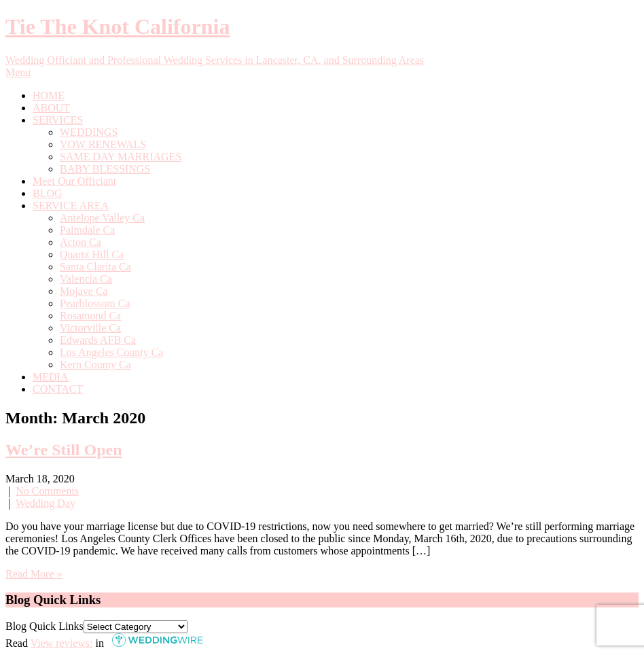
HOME (49, 95)
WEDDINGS (89, 132)
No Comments (47, 491)
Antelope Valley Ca (102, 218)
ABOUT (51, 108)
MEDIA (50, 377)
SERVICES (58, 120)
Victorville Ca (90, 328)
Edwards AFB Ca (98, 340)
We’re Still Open (64, 450)
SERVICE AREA (71, 206)
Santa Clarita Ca (95, 267)
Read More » (34, 574)
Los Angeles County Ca (111, 352)
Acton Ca (80, 242)
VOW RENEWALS (103, 144)
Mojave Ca (84, 291)
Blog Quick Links (44, 626)
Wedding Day (46, 503)
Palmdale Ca (87, 230)
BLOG (48, 193)
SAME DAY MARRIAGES (121, 157)
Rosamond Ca (90, 316)
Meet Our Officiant (74, 181)
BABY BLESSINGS (105, 169)
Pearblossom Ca (95, 303)
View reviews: (62, 643)
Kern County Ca (95, 365)
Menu (18, 72)
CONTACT (58, 389)
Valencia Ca (86, 279)
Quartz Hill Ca (92, 254)
